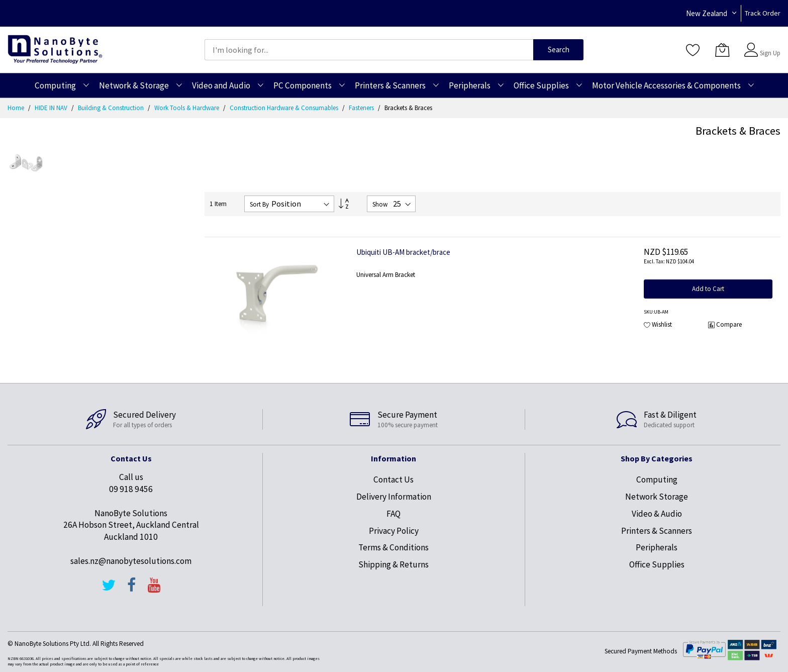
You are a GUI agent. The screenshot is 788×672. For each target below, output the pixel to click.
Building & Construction (112, 108)
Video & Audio (657, 514)
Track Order (763, 13)
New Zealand (707, 13)
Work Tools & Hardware (187, 108)
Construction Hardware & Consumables (285, 108)
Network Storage (657, 497)
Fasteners (362, 108)
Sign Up (770, 53)
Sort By (259, 204)
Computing (657, 479)
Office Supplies (657, 564)
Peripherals (657, 547)
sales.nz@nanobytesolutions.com (131, 561)
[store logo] (55, 50)
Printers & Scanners (657, 531)
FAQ (393, 514)
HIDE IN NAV (52, 108)
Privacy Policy (394, 531)
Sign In (769, 45)
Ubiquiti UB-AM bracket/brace (403, 252)
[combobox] (369, 50)
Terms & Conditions (393, 547)
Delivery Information (394, 497)
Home (17, 108)
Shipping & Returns (393, 564)
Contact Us (393, 479)
